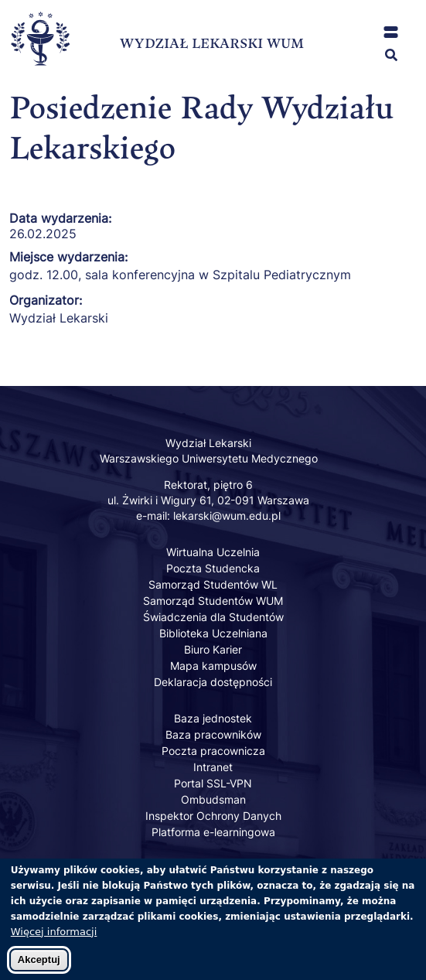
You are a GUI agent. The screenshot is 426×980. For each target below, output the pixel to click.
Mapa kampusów (213, 666)
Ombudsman (213, 799)
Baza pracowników (213, 734)
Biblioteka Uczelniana (213, 633)
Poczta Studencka (213, 568)
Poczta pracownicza (213, 751)
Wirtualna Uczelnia (213, 552)
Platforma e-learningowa (213, 832)
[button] (391, 32)
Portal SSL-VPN (213, 783)
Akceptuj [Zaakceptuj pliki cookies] (39, 967)
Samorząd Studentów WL (213, 584)
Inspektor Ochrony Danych (213, 816)
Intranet (213, 767)
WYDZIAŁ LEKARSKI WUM (212, 43)
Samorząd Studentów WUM (213, 601)
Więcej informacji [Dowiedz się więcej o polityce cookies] (54, 939)
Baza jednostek (213, 718)
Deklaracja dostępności (213, 682)
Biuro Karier (213, 649)
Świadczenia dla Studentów (213, 617)
